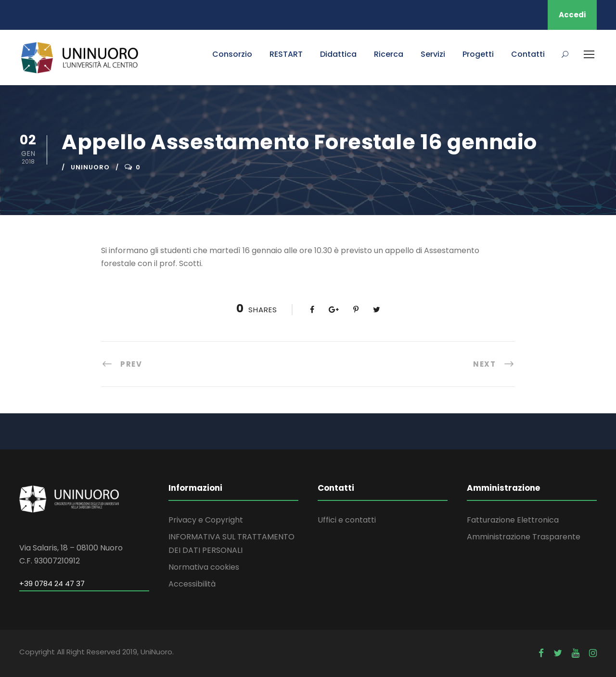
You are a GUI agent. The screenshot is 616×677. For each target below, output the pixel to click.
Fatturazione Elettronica (513, 520)
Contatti (528, 54)
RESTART (286, 54)
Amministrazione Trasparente (524, 537)
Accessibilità (192, 584)
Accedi (572, 15)
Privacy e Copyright (206, 520)
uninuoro (90, 167)
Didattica (338, 54)
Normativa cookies (204, 567)
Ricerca (389, 54)
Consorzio (232, 54)
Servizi (433, 54)
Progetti (478, 54)
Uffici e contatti (347, 520)
